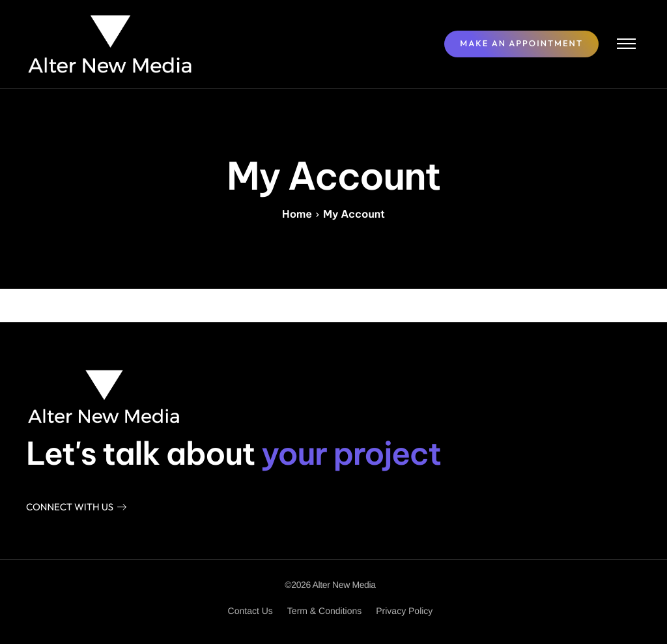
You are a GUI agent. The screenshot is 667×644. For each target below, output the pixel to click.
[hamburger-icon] (626, 44)
